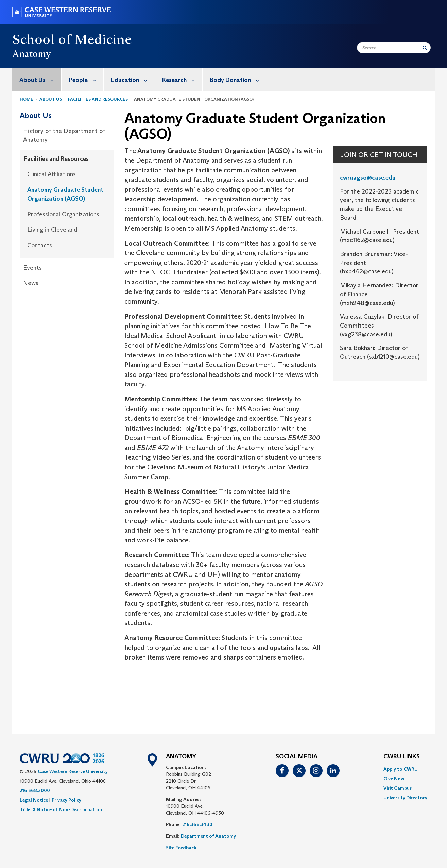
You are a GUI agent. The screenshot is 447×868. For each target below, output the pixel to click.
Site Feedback (181, 848)
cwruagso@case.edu (368, 178)
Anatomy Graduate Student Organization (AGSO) (65, 194)
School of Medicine (72, 39)
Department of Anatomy (208, 836)
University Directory (405, 798)
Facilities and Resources (98, 99)
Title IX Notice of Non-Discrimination (61, 809)
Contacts (40, 245)
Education (133, 80)
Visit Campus (398, 788)
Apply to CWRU (401, 769)
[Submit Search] (425, 48)
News (31, 283)
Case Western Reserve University (73, 771)
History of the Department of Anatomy (64, 135)
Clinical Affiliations (51, 174)
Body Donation (238, 80)
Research (182, 80)
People (86, 80)
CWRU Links (402, 757)
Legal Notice (34, 800)
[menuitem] (37, 80)
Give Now (394, 779)
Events (32, 268)
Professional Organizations (63, 214)
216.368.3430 (197, 824)
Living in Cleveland (52, 230)
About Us (40, 80)
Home (27, 99)
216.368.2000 (35, 790)
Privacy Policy (66, 800)
